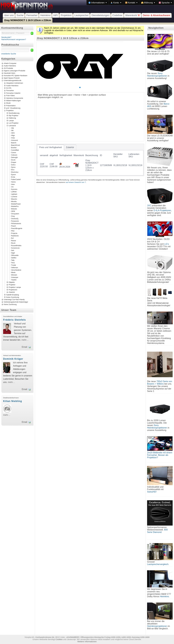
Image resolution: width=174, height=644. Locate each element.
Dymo (13, 167)
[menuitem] (98, 3)
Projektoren (13, 290)
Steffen (14, 258)
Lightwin (14, 194)
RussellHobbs (16, 245)
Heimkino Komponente (15, 98)
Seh (13, 250)
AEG (13, 133)
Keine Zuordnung (13, 297)
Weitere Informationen (87, 642)
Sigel (13, 253)
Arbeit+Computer (10, 64)
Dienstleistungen (100, 15)
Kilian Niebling (13, 401)
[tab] (51, 147)
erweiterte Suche (9, 54)
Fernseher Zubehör (13, 93)
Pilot (13, 231)
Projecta (14, 233)
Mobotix (14, 209)
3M (12, 130)
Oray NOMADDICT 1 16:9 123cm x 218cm (28, 20)
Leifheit (14, 192)
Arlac (13, 138)
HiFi (56, 15)
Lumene (14, 196)
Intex (13, 184)
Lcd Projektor (14, 123)
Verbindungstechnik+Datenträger (16, 302)
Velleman (15, 267)
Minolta (14, 201)
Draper (14, 162)
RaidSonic (15, 236)
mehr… (25, 340)
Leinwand (12, 126)
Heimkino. (165, 596)
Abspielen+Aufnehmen (15, 83)
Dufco (13, 165)
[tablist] (90, 160)
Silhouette (15, 255)
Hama (13, 182)
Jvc (12, 187)
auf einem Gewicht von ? (76, 182)
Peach (14, 226)
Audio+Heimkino (10, 66)
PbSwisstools (16, 223)
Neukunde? (6, 37)
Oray (13, 216)
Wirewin (14, 275)
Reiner (14, 241)
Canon (14, 152)
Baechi (14, 143)
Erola (13, 177)
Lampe (11, 120)
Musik (8, 103)
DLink (13, 160)
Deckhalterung (14, 113)
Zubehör (12, 292)
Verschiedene (16, 270)
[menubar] (130, 3)
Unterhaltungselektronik (13, 81)
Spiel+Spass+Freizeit (12, 78)
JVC (149, 206)
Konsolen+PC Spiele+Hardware (16, 76)
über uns (9, 15)
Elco (13, 170)
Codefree (117, 15)
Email (24, 347)
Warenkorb (133, 15)
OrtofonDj (15, 219)
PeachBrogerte (17, 228)
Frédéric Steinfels (14, 320)
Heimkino (45, 15)
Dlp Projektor (14, 116)
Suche (20, 15)
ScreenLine (15, 248)
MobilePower (16, 204)
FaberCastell (16, 179)
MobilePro (15, 206)
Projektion (66, 15)
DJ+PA (9, 88)
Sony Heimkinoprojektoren (157, 75)
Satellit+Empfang (13, 295)
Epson (14, 174)
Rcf (12, 238)
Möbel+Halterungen (14, 101)
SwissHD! (152, 492)
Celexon (14, 155)
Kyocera (14, 189)
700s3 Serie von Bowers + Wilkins (160, 383)
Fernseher (32, 15)
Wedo (13, 272)
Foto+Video (11, 96)
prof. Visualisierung (13, 108)
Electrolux (15, 172)
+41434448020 (72, 637)
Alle (13, 128)
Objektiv (12, 282)
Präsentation (11, 106)
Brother (14, 148)
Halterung (12, 118)
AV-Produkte (8, 68)
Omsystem (15, 214)
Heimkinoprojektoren (157, 626)
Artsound (14, 140)
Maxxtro (14, 199)
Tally (13, 260)
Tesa (13, 263)
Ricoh (13, 243)
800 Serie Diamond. (157, 531)
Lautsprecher (82, 15)
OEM (13, 211)
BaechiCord (15, 145)
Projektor (12, 285)
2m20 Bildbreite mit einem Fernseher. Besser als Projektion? (160, 455)
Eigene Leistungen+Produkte (14, 71)
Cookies (59, 639)
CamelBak (15, 150)
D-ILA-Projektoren (162, 210)
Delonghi (14, 157)
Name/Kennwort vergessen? (14, 39)
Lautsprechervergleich (158, 564)
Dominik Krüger (13, 359)
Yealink (14, 280)
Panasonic (15, 221)
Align (13, 135)
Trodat (14, 265)
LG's (167, 244)
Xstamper (15, 277)
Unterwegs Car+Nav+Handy (14, 300)
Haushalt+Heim (10, 73)
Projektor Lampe (15, 287)
